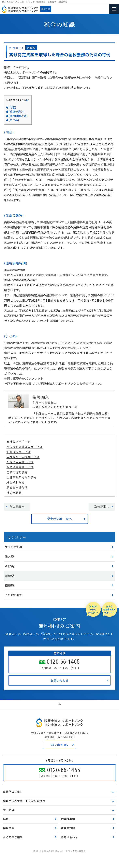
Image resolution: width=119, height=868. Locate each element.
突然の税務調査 (17, 472)
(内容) (11, 107)
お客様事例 (68, 819)
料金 (6, 819)
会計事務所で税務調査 (21, 477)
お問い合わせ (69, 837)
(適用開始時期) (17, 116)
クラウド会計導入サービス (25, 447)
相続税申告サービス (20, 467)
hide (25, 100)
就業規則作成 (16, 482)
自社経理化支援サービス (23, 457)
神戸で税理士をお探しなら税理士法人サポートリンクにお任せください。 (54, 384)
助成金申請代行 (17, 488)
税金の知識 (68, 828)
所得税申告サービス (20, 462)
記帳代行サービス (19, 452)
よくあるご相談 (13, 837)
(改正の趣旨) (16, 112)
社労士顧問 (14, 493)
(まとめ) (13, 120)
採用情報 (9, 828)
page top (59, 705)
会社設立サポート (19, 442)
